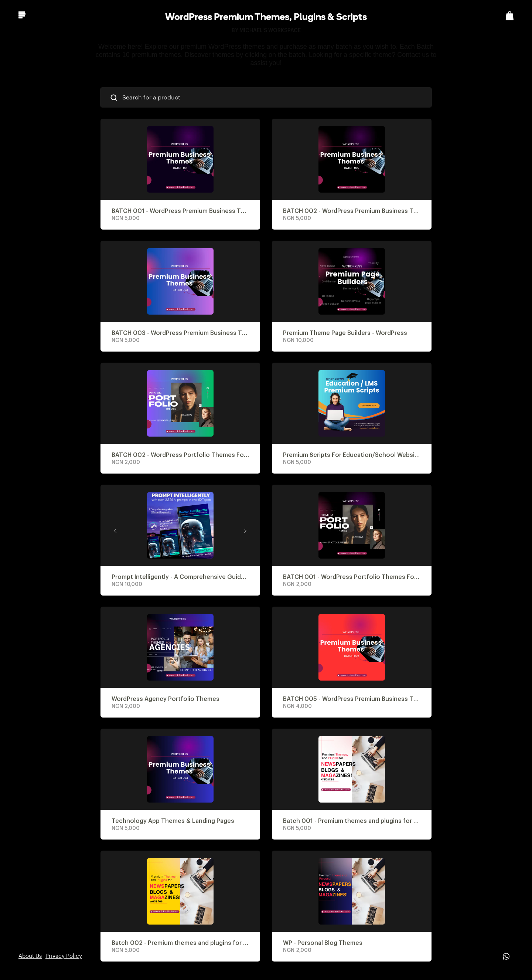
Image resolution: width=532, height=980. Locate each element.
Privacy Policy (64, 956)
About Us (30, 956)
